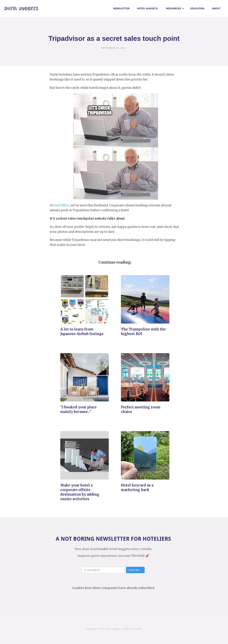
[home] (21, 9)
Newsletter (121, 8)
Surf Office (62, 205)
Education (197, 8)
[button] (175, 8)
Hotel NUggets (147, 8)
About (216, 8)
